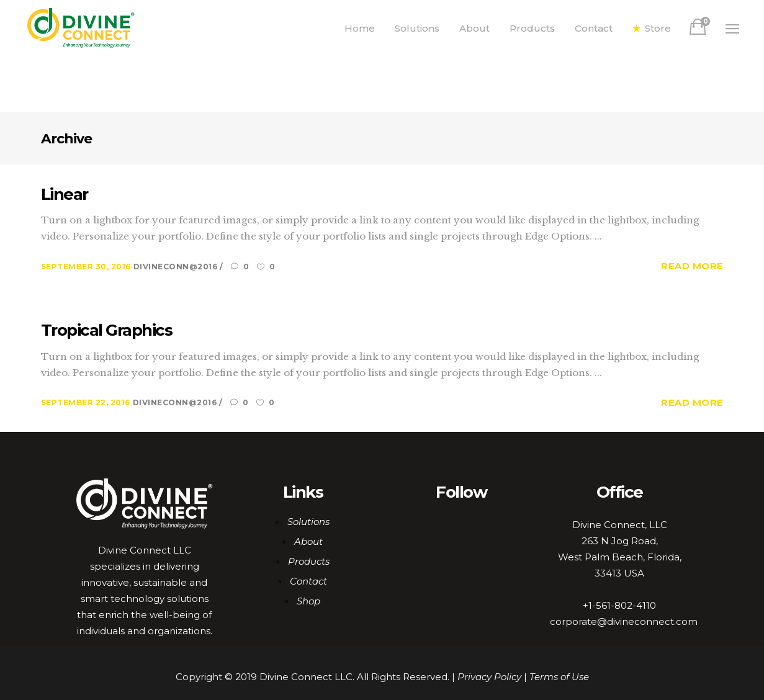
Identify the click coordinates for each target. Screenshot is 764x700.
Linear (65, 194)
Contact (308, 581)
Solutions (308, 522)
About (308, 541)
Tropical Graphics (107, 330)
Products (309, 561)
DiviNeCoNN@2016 (177, 267)
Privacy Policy (489, 677)
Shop (308, 601)
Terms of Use (559, 677)
